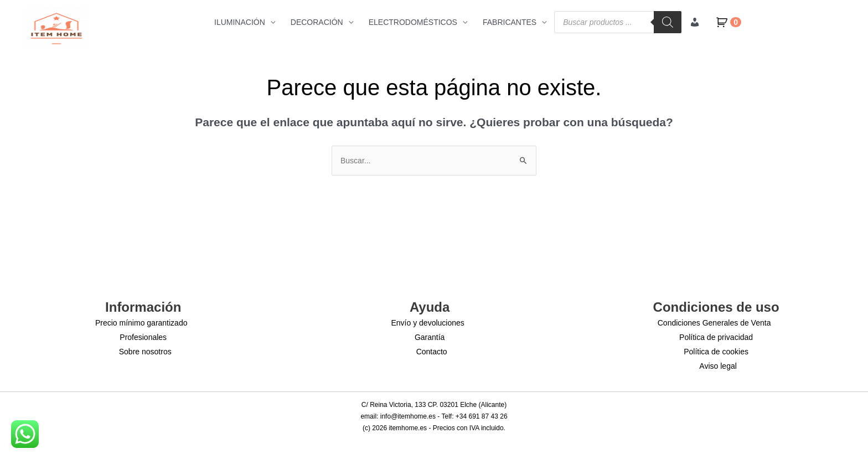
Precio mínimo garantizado (141, 323)
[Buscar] (668, 22)
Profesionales (143, 337)
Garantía (430, 337)
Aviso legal (718, 366)
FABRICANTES (510, 22)
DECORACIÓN (317, 22)
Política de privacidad (716, 337)
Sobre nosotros (145, 352)
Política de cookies (716, 352)
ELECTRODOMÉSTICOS (413, 22)
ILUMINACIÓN (240, 22)
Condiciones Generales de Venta (714, 323)
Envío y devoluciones (428, 323)
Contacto (432, 352)
